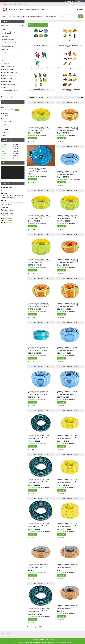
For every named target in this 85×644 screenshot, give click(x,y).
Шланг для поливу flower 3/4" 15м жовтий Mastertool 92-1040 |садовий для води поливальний (39, 129)
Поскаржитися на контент (51, 642)
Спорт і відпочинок (7, 49)
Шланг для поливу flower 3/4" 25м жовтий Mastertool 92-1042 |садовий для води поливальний (68, 217)
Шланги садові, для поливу (9, 97)
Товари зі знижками (7, 94)
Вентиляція (5, 64)
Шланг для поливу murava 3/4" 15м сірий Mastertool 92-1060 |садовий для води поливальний (39, 566)
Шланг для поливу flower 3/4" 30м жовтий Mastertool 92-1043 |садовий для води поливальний (39, 261)
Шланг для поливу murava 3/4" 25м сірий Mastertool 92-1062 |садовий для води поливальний (67, 607)
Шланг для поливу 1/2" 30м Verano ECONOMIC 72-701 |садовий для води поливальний (38, 525)
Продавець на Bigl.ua (43, 641)
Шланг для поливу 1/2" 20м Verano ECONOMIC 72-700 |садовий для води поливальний (38, 481)
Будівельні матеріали (8, 39)
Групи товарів (5, 25)
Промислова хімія (7, 78)
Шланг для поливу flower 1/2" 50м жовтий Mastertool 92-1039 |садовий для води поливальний (68, 525)
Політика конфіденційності (64, 642)
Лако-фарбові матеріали (9, 55)
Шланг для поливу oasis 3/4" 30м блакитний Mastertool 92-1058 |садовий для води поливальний (38, 393)
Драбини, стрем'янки (8, 67)
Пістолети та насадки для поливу (69, 68)
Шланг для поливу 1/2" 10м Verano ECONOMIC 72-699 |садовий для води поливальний (38, 437)
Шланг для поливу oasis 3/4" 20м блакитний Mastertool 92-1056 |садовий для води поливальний (38, 349)
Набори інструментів (50, 16)
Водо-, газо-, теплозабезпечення (8, 46)
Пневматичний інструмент (10, 84)
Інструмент (5, 29)
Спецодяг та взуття (8, 76)
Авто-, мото (5, 52)
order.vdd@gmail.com (9, 220)
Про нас (19, 16)
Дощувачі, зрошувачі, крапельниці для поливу (70, 46)
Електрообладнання (8, 70)
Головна (5, 16)
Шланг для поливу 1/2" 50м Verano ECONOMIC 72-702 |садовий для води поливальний (38, 610)
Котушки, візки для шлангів (40, 68)
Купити (33, 138)
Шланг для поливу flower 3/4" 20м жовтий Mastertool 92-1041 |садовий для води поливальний (39, 217)
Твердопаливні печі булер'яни (11, 90)
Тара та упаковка (7, 81)
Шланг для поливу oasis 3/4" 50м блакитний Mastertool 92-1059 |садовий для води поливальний (67, 393)
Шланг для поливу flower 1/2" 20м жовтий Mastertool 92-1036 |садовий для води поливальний (68, 437)
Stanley (4, 87)
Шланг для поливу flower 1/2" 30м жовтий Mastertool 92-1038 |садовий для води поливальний (68, 481)
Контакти (26, 16)
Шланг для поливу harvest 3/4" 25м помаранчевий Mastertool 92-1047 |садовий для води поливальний (39, 305)
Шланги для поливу (39, 45)
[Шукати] (80, 16)
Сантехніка (5, 61)
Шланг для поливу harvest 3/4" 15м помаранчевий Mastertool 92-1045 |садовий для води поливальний (67, 129)
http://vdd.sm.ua (7, 218)
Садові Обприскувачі (40, 89)
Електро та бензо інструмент (10, 42)
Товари (11, 16)
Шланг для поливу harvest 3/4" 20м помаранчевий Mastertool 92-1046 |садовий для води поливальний (67, 261)
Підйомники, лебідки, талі (9, 73)
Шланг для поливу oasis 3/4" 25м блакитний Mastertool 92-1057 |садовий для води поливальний (67, 349)
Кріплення (5, 58)
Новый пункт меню (7, 633)
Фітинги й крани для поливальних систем (70, 90)
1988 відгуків (70, 1)
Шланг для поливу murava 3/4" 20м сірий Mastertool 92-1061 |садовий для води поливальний (67, 566)
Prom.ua (51, 639)
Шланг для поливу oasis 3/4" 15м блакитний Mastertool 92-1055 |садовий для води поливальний (67, 173)
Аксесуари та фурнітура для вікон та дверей (10, 33)
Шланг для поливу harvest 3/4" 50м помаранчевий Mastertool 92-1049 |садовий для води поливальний (67, 305)
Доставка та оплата (36, 16)
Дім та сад (5, 36)
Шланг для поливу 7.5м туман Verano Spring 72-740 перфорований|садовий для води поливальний (39, 170)
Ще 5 (4, 135)
